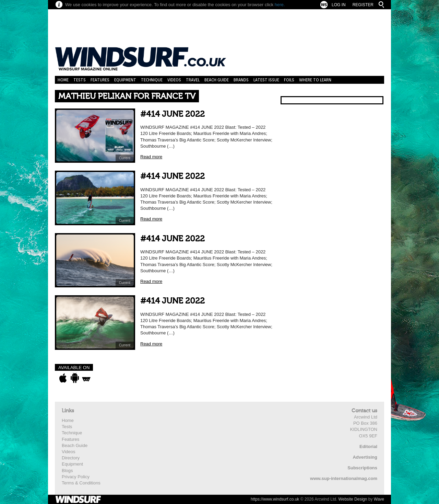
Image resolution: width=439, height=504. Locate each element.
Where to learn (315, 80)
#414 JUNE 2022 (173, 114)
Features (100, 80)
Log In (339, 5)
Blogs (67, 471)
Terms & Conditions (81, 483)
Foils (289, 80)
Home (63, 80)
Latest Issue (266, 80)
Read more (151, 157)
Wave (379, 499)
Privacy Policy (76, 477)
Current (125, 158)
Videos (174, 80)
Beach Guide (217, 80)
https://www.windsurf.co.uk (275, 499)
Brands (241, 80)
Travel (193, 80)
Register (363, 5)
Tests (80, 80)
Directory (71, 458)
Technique (152, 80)
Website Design (353, 499)
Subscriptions (362, 468)
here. (280, 5)
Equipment (125, 80)
